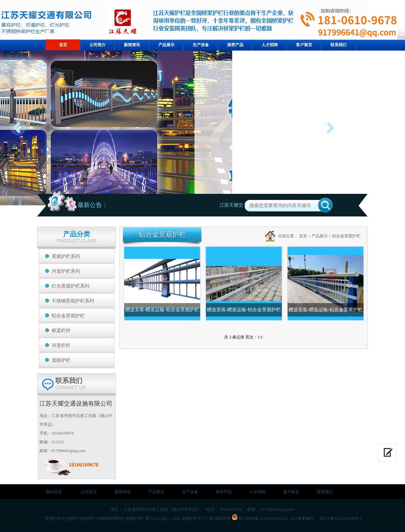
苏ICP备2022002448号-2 (341, 519)
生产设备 (190, 492)
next (331, 130)
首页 (303, 236)
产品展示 (320, 236)
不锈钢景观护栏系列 (73, 301)
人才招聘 (258, 492)
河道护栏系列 (66, 271)
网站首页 (54, 492)
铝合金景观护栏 (68, 316)
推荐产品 (224, 492)
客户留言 (291, 492)
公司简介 (89, 492)
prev (20, 130)
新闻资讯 (123, 492)
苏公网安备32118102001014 (263, 519)
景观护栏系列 (66, 256)
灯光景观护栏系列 (71, 286)
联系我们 (325, 492)
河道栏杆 (61, 345)
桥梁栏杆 (61, 331)
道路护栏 (61, 360)
